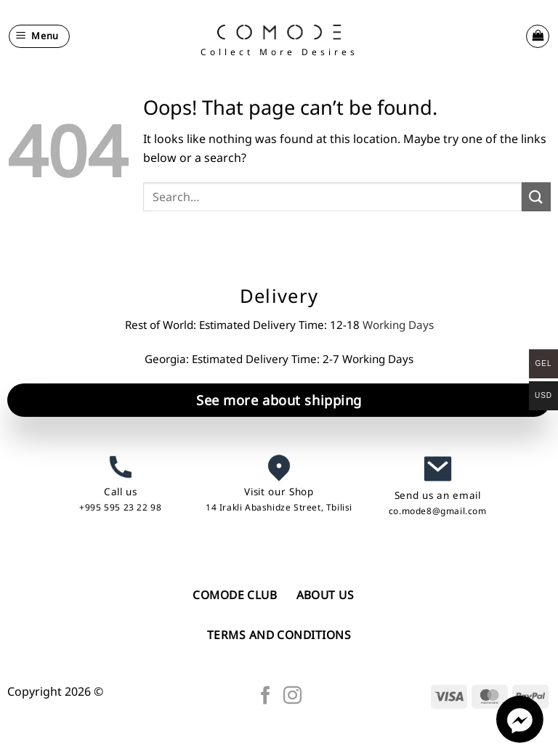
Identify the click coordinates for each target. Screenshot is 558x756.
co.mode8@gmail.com (438, 511)
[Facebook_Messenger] (520, 739)
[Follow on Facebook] (266, 696)
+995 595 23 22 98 (120, 507)
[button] (40, 36)
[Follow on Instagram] (292, 696)
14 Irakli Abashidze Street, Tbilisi (279, 507)
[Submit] (536, 196)
